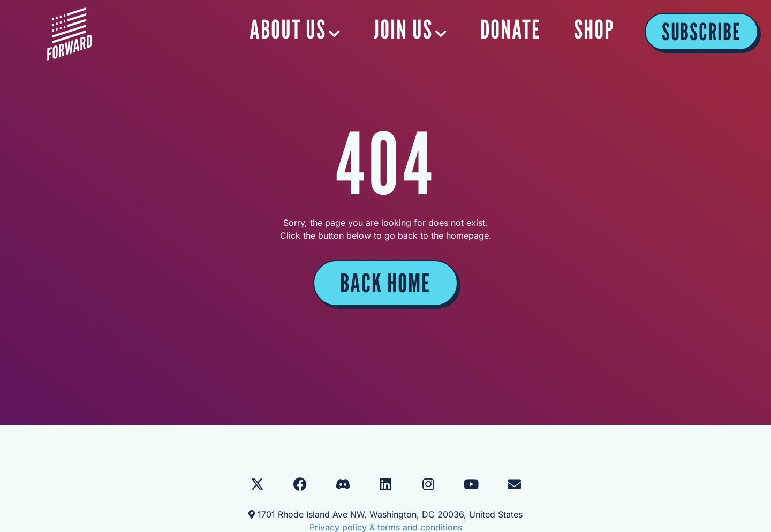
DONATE (511, 29)
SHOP (594, 29)
